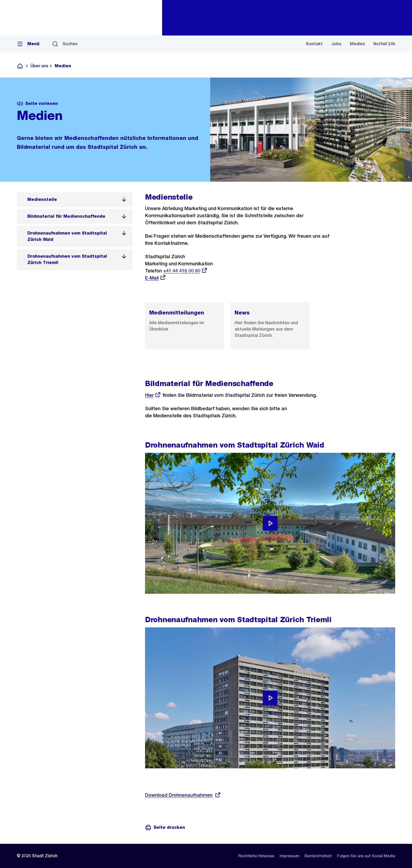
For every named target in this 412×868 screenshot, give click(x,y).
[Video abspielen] (270, 523)
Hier (153, 395)
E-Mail (156, 278)
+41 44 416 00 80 (185, 271)
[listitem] (75, 200)
